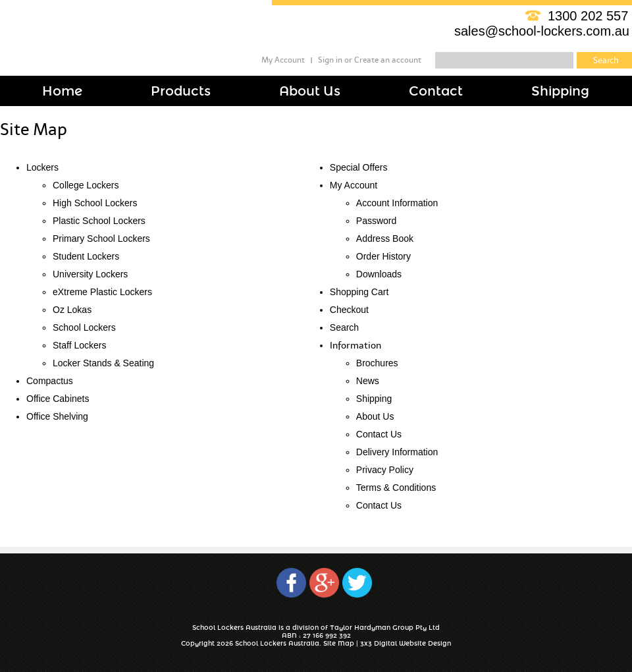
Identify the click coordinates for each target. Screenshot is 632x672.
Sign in (330, 60)
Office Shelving (57, 416)
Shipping (374, 399)
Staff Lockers (79, 345)
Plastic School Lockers (99, 221)
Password (376, 221)
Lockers (42, 167)
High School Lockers (95, 203)
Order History (383, 256)
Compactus (50, 381)
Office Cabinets (58, 399)
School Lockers (84, 327)
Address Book (385, 238)
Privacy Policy (385, 470)
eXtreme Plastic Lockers (102, 292)
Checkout (349, 310)
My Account (283, 60)
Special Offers (359, 167)
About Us (375, 416)
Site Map (339, 644)
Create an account (388, 60)
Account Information (397, 203)
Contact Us (379, 434)
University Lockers (90, 274)
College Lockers (86, 185)
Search (344, 327)
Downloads (379, 274)
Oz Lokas (72, 310)
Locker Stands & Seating (103, 363)
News (368, 381)
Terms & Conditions (396, 488)
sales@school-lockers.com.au (542, 31)
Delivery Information (397, 452)
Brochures (377, 363)
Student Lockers (86, 256)
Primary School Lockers (101, 238)
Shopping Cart (359, 292)
